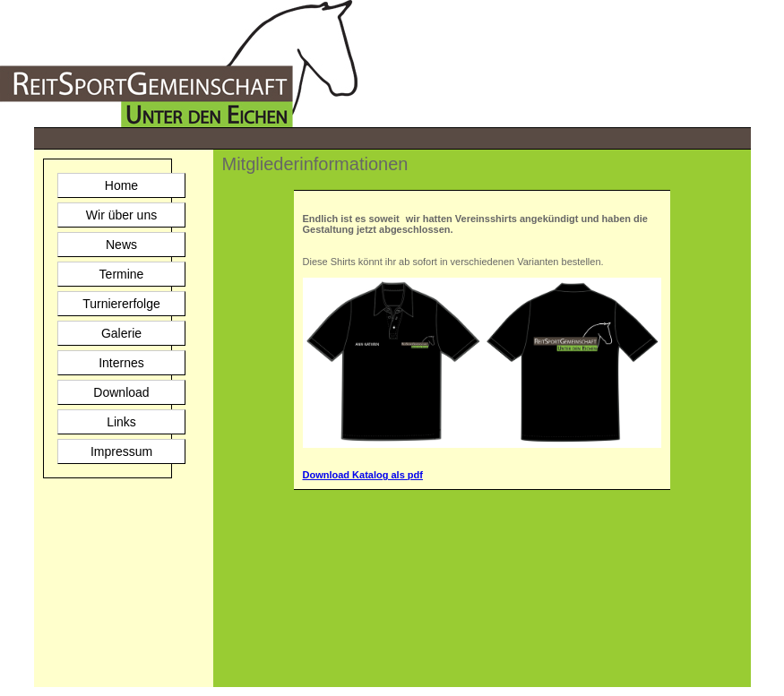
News (121, 245)
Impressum (121, 451)
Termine (122, 274)
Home (121, 185)
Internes (121, 363)
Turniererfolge (121, 304)
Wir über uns (121, 215)
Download (121, 392)
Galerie (121, 333)
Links (121, 422)
